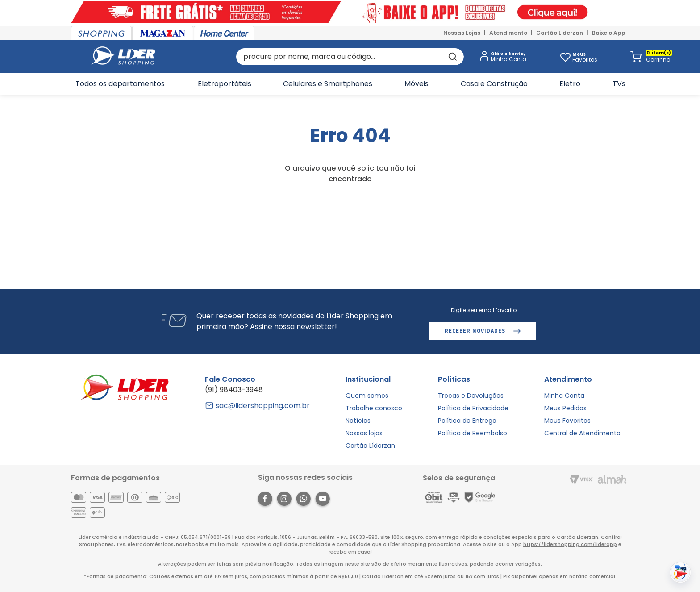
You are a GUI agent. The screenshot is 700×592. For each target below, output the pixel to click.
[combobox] (350, 57)
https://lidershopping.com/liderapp (570, 544)
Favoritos (585, 57)
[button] (501, 57)
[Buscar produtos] (452, 57)
